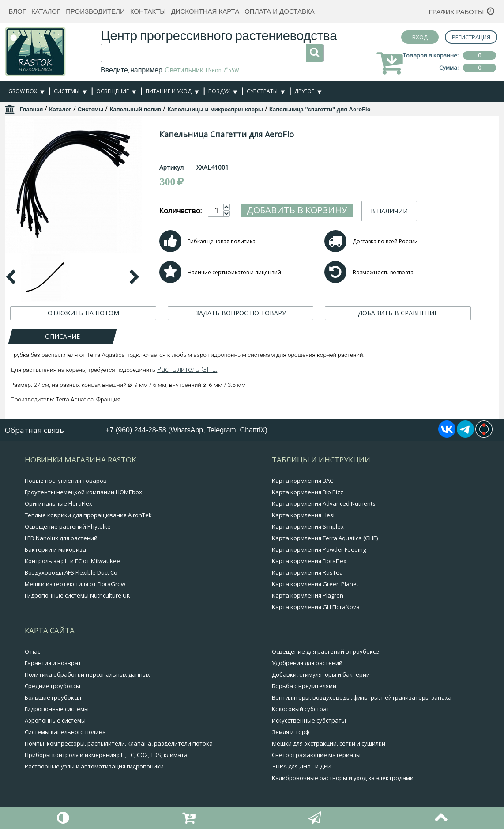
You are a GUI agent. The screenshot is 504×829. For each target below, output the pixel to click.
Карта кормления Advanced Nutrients (324, 503)
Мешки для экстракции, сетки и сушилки (329, 743)
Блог (17, 11)
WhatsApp (187, 430)
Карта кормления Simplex (308, 526)
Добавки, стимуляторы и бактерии (321, 674)
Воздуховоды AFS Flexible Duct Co (71, 572)
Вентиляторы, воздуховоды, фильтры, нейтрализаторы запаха (362, 697)
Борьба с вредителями (304, 686)
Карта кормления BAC (303, 481)
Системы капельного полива (65, 732)
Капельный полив (135, 109)
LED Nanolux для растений (61, 538)
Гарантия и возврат (53, 663)
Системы (67, 91)
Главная (31, 109)
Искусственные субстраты (309, 720)
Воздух (219, 91)
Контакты (148, 11)
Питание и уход (169, 91)
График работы (457, 12)
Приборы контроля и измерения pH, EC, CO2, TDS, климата (106, 755)
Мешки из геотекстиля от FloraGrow (75, 584)
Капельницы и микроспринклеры (215, 109)
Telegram (222, 430)
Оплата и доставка (280, 11)
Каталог (46, 11)
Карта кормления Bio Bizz (308, 492)
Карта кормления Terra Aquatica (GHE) (325, 538)
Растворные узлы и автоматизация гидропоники (94, 766)
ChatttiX (253, 430)
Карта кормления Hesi (303, 515)
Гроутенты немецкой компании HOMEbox (83, 492)
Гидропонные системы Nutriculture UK (77, 595)
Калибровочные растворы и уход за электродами (343, 778)
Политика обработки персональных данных (87, 674)
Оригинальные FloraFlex (58, 503)
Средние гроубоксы (53, 686)
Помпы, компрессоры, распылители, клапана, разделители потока (119, 743)
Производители (95, 11)
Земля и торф (291, 732)
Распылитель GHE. (187, 369)
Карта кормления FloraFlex (309, 561)
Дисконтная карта (205, 11)
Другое (304, 91)
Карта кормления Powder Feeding (319, 549)
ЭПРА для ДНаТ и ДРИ (302, 766)
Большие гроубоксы (53, 697)
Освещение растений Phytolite (68, 526)
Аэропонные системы (55, 720)
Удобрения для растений (307, 663)
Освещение (113, 91)
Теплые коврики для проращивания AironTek (88, 515)
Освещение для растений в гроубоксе (325, 651)
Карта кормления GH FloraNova (316, 607)
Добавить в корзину (297, 210)
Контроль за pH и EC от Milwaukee (72, 561)
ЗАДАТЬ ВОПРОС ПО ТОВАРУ (241, 313)
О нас (32, 651)
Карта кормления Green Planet (315, 584)
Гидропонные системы (57, 709)
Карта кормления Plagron (308, 595)
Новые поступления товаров (66, 481)
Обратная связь (34, 430)
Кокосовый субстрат (301, 709)
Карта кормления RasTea (307, 572)
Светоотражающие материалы (316, 755)
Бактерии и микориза (55, 549)
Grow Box (23, 91)
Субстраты (262, 91)
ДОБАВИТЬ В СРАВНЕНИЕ (398, 313)
